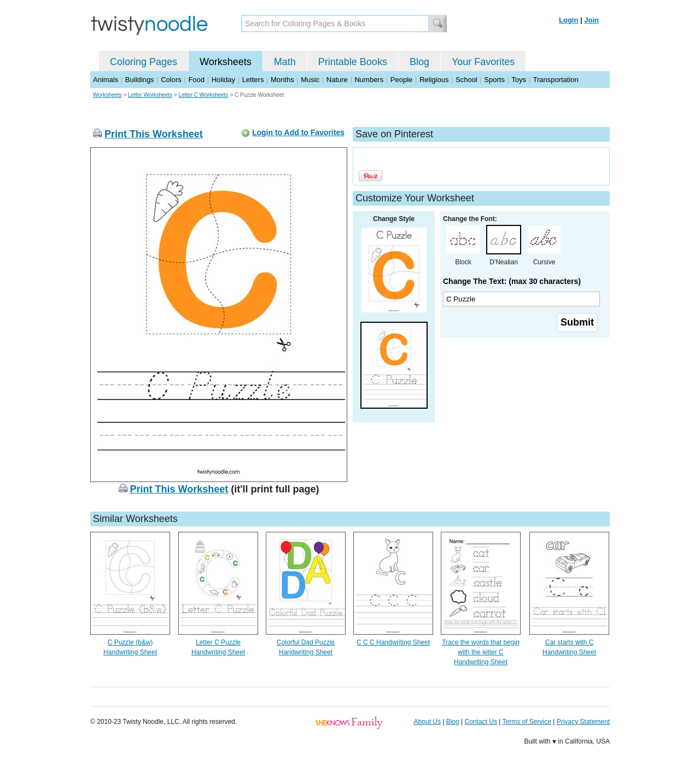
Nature (337, 80)
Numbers (369, 80)
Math (285, 62)
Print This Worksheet (154, 134)
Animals (106, 80)
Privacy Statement (583, 722)
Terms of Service (526, 722)
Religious (434, 80)
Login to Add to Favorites (298, 132)
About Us (427, 722)
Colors (171, 80)
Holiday (223, 80)
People (401, 80)
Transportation (555, 80)
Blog (419, 62)
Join (591, 20)
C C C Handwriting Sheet (393, 642)
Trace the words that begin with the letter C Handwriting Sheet (481, 652)
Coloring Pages (144, 62)
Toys (519, 80)
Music (310, 80)
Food (196, 80)
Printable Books (353, 62)
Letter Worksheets (150, 95)
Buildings (140, 80)
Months (282, 80)
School (466, 80)
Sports (494, 80)
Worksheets (226, 62)
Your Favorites (483, 62)
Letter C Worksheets (203, 95)
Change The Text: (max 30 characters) (512, 281)
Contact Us (481, 722)
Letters (253, 80)
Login (568, 20)
